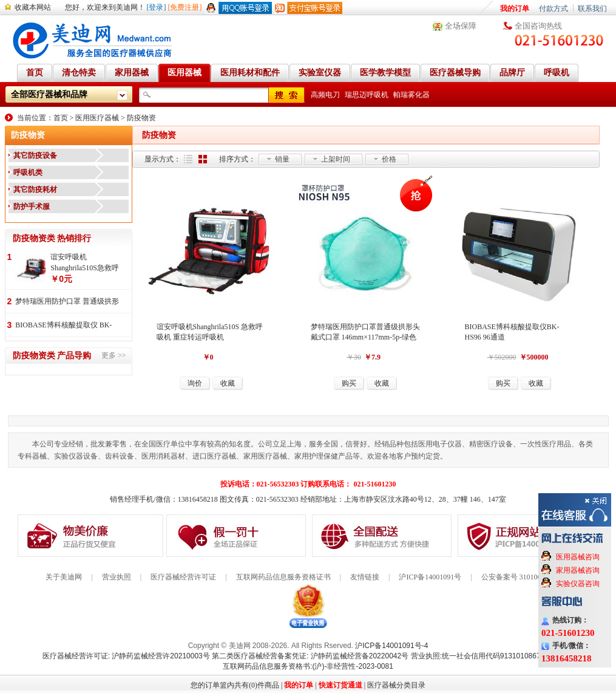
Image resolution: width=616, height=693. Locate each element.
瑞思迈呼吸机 (367, 95)
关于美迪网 (64, 577)
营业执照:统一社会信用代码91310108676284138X (492, 656)
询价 (195, 383)
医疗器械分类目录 (396, 685)
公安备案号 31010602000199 (526, 577)
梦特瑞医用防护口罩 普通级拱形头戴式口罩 (67, 302)
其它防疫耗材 (35, 189)
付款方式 (553, 9)
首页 (61, 118)
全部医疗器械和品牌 (49, 94)
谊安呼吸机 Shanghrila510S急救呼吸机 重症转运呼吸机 (85, 263)
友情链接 (365, 577)
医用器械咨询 (578, 557)
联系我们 (592, 9)
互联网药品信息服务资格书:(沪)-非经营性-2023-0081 (308, 666)
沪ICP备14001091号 (430, 577)
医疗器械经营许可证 (183, 577)
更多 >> (114, 355)
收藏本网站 (33, 7)
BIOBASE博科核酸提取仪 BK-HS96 (63, 326)
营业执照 (117, 577)
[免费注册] (185, 7)
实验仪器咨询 (578, 584)
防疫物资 (141, 118)
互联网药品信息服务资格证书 (283, 577)
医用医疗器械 (97, 118)
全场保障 (461, 26)
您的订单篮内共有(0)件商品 (235, 685)
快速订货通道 (340, 685)
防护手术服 (32, 207)
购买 (349, 383)
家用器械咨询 (578, 570)
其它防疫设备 (35, 155)
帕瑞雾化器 (411, 95)
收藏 (228, 383)
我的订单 (515, 9)
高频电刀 (325, 95)
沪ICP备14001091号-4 (391, 646)
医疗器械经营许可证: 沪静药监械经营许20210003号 (126, 656)
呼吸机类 (28, 172)
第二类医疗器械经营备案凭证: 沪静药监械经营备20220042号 (310, 656)
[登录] (157, 7)
